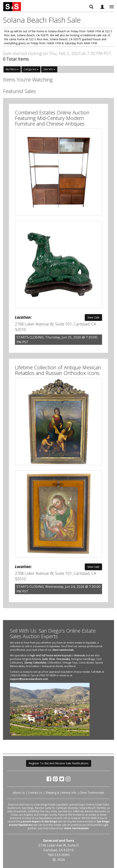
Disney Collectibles (35, 663)
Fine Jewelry (63, 659)
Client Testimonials (92, 793)
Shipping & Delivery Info (61, 793)
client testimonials (63, 650)
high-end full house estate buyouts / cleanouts (58, 655)
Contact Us (35, 793)
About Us (19, 793)
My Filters (12, 69)
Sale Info (49, 69)
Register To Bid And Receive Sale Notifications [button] (59, 763)
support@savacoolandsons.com (29, 679)
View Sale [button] (93, 317)
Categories (31, 69)
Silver (52, 659)
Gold (45, 659)
